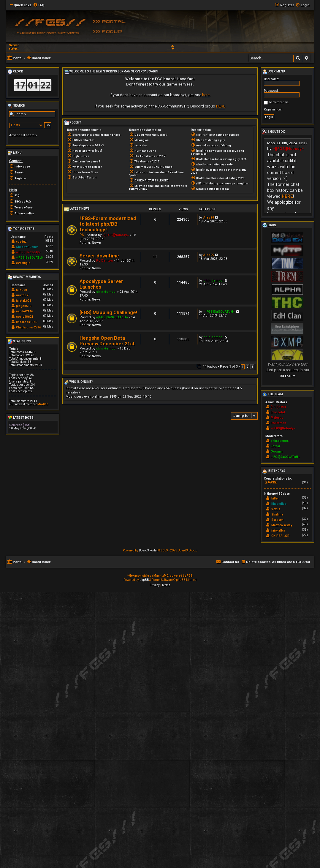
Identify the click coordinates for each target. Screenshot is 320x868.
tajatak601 (24, 301)
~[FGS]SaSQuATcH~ (112, 317)
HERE (221, 106)
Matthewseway (282, 525)
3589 (50, 262)
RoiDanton (104, 261)
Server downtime (99, 256)
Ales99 (209, 218)
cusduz (21, 242)
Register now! (273, 109)
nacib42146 (24, 311)
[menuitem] (39, 5)
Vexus (276, 509)
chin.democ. (106, 292)
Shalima (277, 514)
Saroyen (277, 520)
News (96, 243)
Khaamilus (279, 504)
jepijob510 (24, 306)
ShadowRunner (27, 247)
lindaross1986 (27, 322)
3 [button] (252, 367)
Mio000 (22, 290)
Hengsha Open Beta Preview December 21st (107, 341)
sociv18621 (25, 317)
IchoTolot (278, 412)
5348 (50, 251)
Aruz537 (22, 295)
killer (275, 498)
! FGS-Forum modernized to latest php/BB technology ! (108, 224)
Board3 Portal (148, 550)
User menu (274, 72)
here (206, 95)
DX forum (287, 376)
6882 (50, 246)
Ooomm (277, 452)
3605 (50, 257)
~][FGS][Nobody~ (116, 235)
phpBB (144, 580)
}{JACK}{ (271, 482)
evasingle (23, 263)
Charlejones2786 (28, 327)
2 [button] (247, 367)
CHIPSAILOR (280, 536)
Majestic (277, 418)
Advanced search (23, 135)
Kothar (275, 446)
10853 (49, 241)
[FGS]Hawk (278, 407)
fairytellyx (278, 531)
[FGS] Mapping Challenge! (108, 313)
